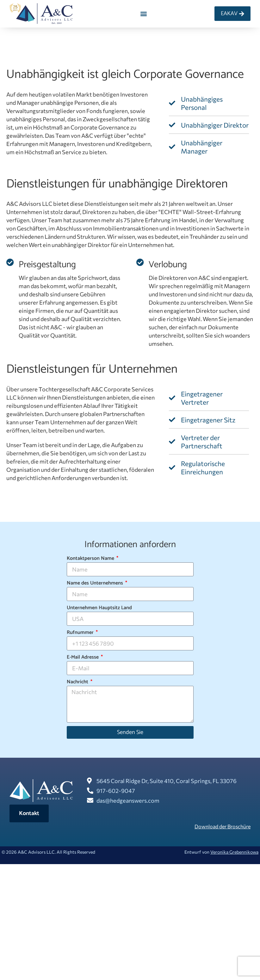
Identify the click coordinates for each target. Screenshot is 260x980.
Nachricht (78, 682)
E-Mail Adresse (83, 657)
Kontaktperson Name (91, 559)
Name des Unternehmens (96, 583)
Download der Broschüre (223, 826)
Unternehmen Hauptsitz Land (99, 608)
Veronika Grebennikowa (234, 852)
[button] (144, 14)
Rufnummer (81, 633)
